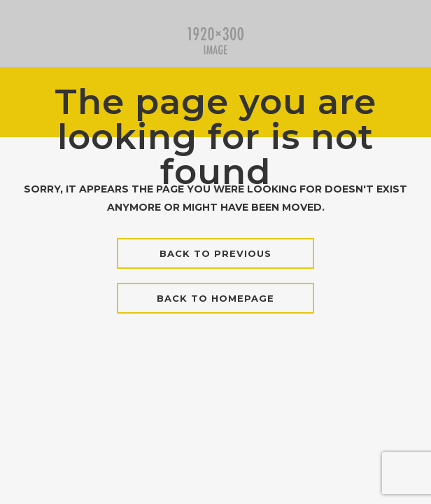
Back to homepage (215, 298)
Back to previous (215, 253)
